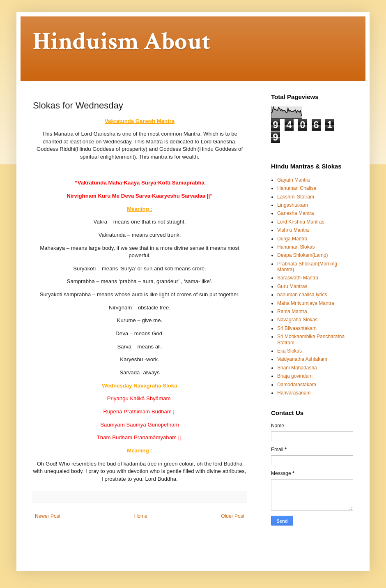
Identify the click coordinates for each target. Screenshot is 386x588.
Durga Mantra (292, 239)
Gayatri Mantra (293, 180)
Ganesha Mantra (295, 213)
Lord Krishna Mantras (301, 222)
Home (141, 516)
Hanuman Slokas (296, 247)
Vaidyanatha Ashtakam (302, 359)
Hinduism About (122, 42)
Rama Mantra (292, 311)
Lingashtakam (293, 205)
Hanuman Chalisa (297, 188)
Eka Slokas (289, 351)
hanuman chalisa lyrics (302, 295)
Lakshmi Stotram (296, 197)
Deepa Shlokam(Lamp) (302, 255)
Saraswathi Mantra (298, 278)
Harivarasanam (294, 393)
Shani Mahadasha (297, 368)
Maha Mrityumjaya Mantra (306, 303)
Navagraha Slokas (297, 320)
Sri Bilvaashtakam (297, 328)
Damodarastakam (297, 385)
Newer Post (48, 516)
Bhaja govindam (295, 376)
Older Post (233, 516)
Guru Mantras (292, 286)
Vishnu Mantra (293, 230)
